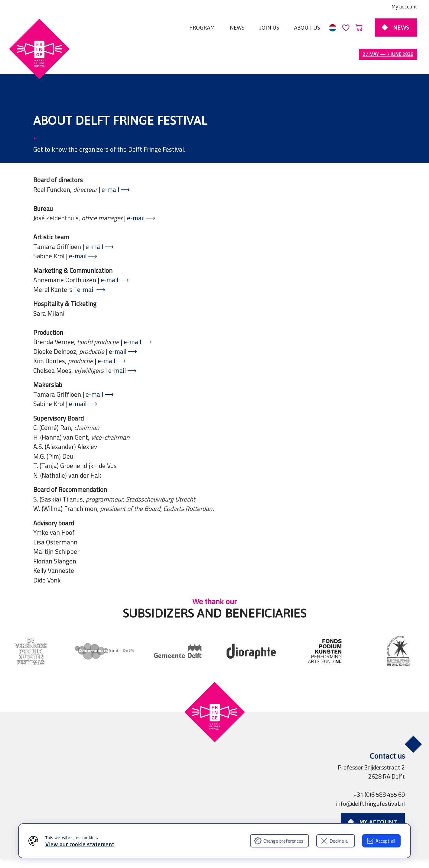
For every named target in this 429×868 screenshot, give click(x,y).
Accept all (381, 841)
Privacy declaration (110, 813)
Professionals (210, 813)
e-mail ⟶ (116, 164)
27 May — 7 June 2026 (388, 54)
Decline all (335, 841)
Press (178, 813)
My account (404, 7)
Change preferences (279, 841)
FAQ (240, 813)
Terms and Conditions (51, 813)
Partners (153, 813)
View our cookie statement (80, 844)
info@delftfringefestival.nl (370, 778)
